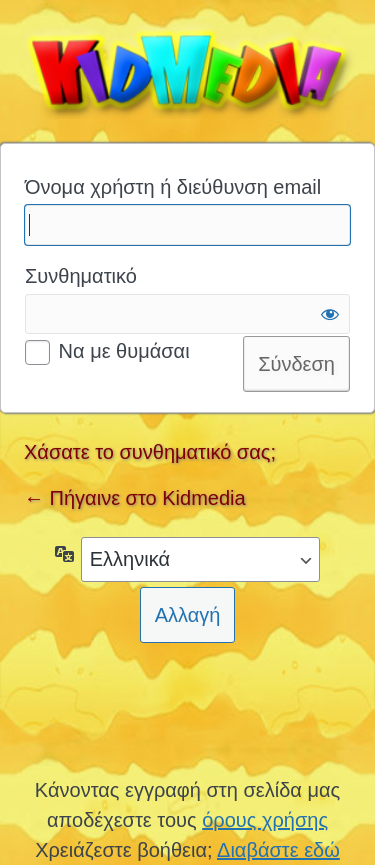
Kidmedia (187, 69)
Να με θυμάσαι (124, 351)
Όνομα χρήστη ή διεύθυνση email (173, 187)
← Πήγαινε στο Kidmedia (135, 498)
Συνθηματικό (81, 276)
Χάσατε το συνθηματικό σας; (150, 452)
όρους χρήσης (265, 820)
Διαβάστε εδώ (278, 850)
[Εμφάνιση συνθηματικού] (330, 314)
